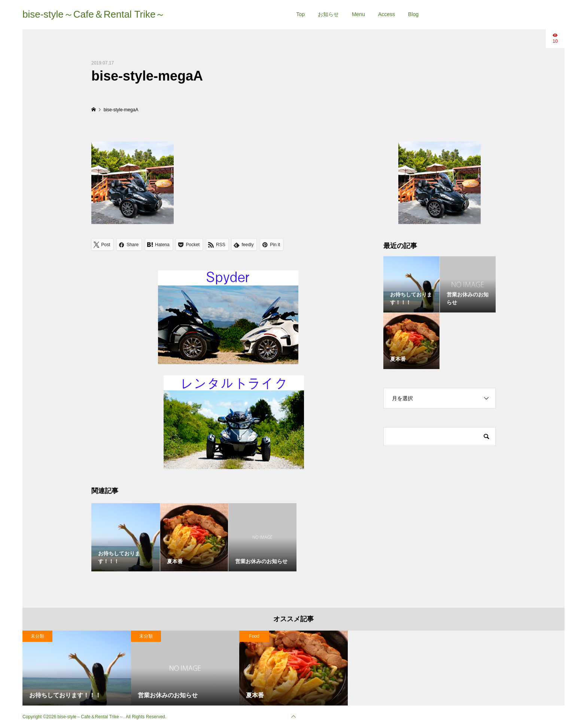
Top (300, 14)
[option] (77, 668)
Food (254, 636)
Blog (413, 14)
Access (387, 14)
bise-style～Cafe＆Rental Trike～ (94, 14)
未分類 (37, 636)
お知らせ (328, 14)
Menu (358, 14)
